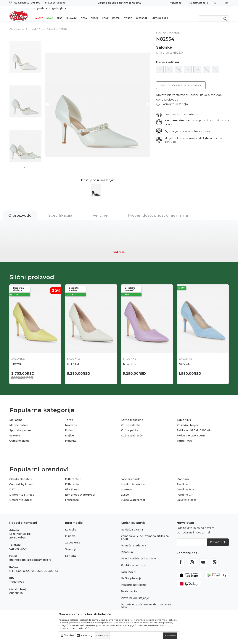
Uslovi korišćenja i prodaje (138, 554)
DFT (12, 485)
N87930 (129, 359)
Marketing (86, 635)
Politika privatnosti (134, 560)
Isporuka (127, 547)
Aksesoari (142, 13)
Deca (84, 13)
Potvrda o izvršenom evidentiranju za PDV (146, 601)
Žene (60, 13)
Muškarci (72, 13)
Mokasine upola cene (191, 431)
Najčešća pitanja (132, 525)
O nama (70, 531)
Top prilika (184, 415)
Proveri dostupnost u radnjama (158, 211)
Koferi (116, 13)
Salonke (53, 24)
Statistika (69, 635)
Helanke (71, 436)
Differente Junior (21, 495)
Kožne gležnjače (132, 431)
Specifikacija (60, 211)
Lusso (125, 490)
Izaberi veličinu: (168, 57)
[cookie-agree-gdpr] (170, 636)
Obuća (42, 24)
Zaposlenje (73, 538)
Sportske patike (20, 425)
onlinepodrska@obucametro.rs (30, 555)
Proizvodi (31, 24)
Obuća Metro (17, 24)
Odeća (94, 13)
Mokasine (16, 415)
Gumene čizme (19, 436)
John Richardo (131, 474)
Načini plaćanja (131, 574)
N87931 (73, 359)
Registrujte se (197, 3)
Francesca (72, 495)
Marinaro (183, 474)
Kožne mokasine (132, 415)
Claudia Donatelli (21, 474)
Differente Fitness (22, 490)
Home (105, 13)
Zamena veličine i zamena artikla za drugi (145, 533)
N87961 (17, 359)
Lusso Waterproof (133, 495)
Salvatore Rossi (187, 495)
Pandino (182, 479)
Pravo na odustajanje (135, 593)
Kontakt (70, 551)
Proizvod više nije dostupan (181, 80)
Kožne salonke (131, 420)
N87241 (185, 359)
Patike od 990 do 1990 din (194, 425)
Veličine (100, 211)
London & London (133, 479)
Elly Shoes (72, 485)
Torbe (128, 13)
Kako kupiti (128, 567)
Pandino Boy (185, 485)
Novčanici (72, 420)
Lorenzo (126, 485)
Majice (69, 431)
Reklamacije (129, 586)
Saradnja (71, 544)
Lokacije (71, 525)
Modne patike (19, 420)
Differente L (73, 474)
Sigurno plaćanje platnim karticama (119, 3)
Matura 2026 (160, 13)
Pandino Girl (185, 490)
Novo (50, 13)
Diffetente (72, 479)
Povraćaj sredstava (133, 541)
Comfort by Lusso (21, 479)
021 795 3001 (18, 544)
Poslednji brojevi (188, 420)
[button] (172, 99)
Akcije (39, 13)
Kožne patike (130, 425)
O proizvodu (20, 211)
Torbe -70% (185, 436)
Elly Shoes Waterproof (80, 490)
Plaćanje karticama (134, 580)
